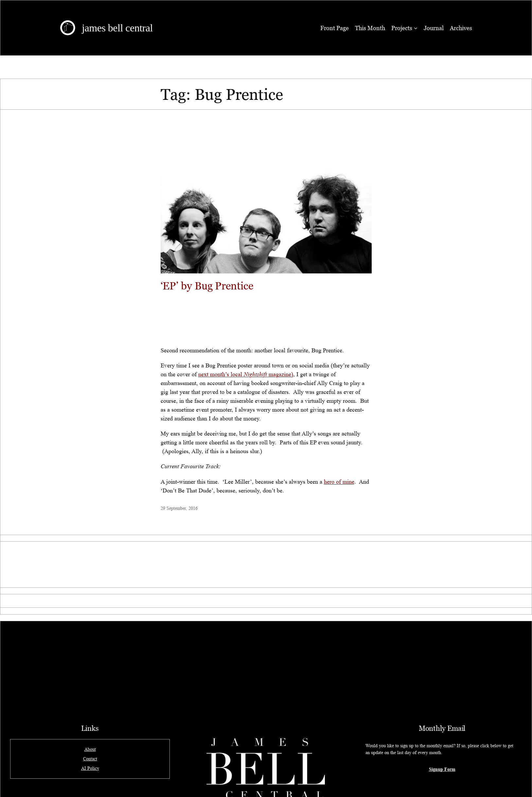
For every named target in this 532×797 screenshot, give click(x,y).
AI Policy (90, 768)
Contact (90, 759)
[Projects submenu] (416, 28)
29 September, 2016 (179, 508)
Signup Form (442, 769)
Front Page (335, 28)
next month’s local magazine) (246, 374)
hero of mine (339, 482)
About (90, 749)
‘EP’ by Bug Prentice (207, 286)
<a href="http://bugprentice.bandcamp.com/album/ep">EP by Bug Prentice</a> (266, 318)
